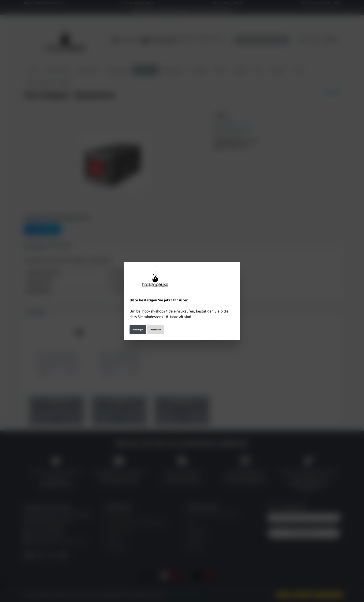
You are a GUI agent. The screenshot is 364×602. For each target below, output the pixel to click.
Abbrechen (156, 330)
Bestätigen (138, 330)
